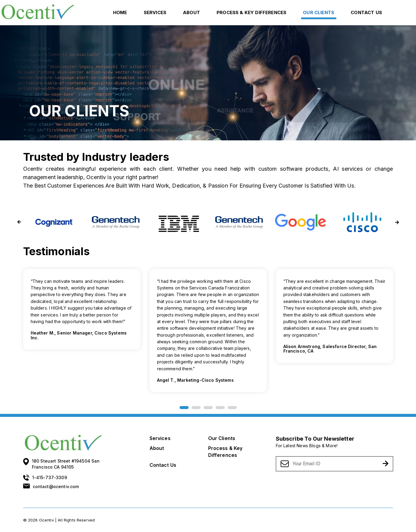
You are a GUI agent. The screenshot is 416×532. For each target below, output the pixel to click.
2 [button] (196, 408)
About (191, 12)
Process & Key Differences (251, 12)
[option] (208, 332)
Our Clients (319, 12)
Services (155, 12)
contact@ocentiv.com (56, 486)
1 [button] (184, 408)
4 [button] (220, 408)
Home (120, 12)
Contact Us (366, 12)
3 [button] (208, 408)
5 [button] (232, 408)
